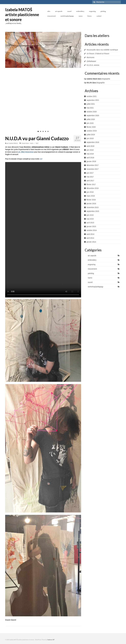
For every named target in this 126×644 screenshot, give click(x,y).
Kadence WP (51, 640)
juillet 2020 (91, 119)
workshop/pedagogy (96, 287)
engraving (92, 264)
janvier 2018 (91, 161)
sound (90, 282)
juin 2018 (90, 150)
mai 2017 (90, 177)
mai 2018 (90, 154)
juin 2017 (90, 173)
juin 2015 (90, 215)
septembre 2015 (93, 211)
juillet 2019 (91, 135)
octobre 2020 (92, 112)
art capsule (92, 256)
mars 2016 (91, 196)
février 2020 (91, 127)
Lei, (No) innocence (26, 152)
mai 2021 (90, 108)
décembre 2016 (93, 188)
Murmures (91, 57)
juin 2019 (90, 138)
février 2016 (91, 200)
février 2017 (91, 184)
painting (91, 273)
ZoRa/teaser (91, 61)
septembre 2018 (93, 142)
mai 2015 (90, 219)
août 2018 (90, 146)
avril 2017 (90, 181)
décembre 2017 (93, 165)
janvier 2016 (91, 204)
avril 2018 (90, 158)
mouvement (92, 269)
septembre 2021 (93, 100)
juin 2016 (90, 192)
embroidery (92, 260)
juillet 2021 (91, 104)
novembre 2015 (93, 207)
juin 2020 (90, 123)
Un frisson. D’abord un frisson (98, 54)
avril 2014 (90, 238)
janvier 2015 (91, 227)
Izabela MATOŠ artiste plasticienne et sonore (22, 15)
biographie (106, 79)
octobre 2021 (92, 96)
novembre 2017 (93, 169)
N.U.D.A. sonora (93, 65)
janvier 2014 (91, 242)
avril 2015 (90, 223)
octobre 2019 (92, 131)
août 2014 (90, 234)
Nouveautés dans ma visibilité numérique (102, 50)
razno (32, 143)
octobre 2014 (92, 230)
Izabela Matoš (13, 143)
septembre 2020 (93, 115)
